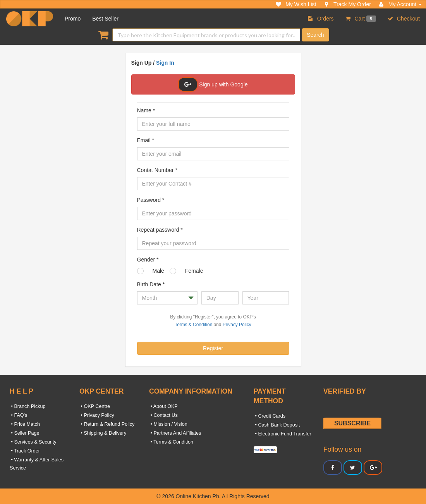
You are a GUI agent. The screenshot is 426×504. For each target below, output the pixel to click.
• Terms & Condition (171, 442)
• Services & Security (33, 442)
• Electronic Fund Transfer (283, 434)
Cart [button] (361, 19)
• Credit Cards (270, 416)
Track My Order (347, 4)
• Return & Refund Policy (107, 424)
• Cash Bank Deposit (277, 425)
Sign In (165, 63)
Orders (321, 19)
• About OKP (163, 406)
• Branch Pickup (28, 406)
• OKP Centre (95, 406)
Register (213, 348)
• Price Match (25, 424)
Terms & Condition (193, 325)
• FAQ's (18, 415)
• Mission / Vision (168, 424)
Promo (73, 19)
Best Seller (105, 19)
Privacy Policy (237, 325)
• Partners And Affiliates (175, 433)
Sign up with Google (213, 84)
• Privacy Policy (97, 415)
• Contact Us (163, 415)
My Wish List (296, 4)
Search (315, 35)
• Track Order (25, 451)
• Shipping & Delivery (103, 433)
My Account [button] (400, 4)
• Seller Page (25, 433)
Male (158, 271)
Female (194, 271)
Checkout (404, 19)
